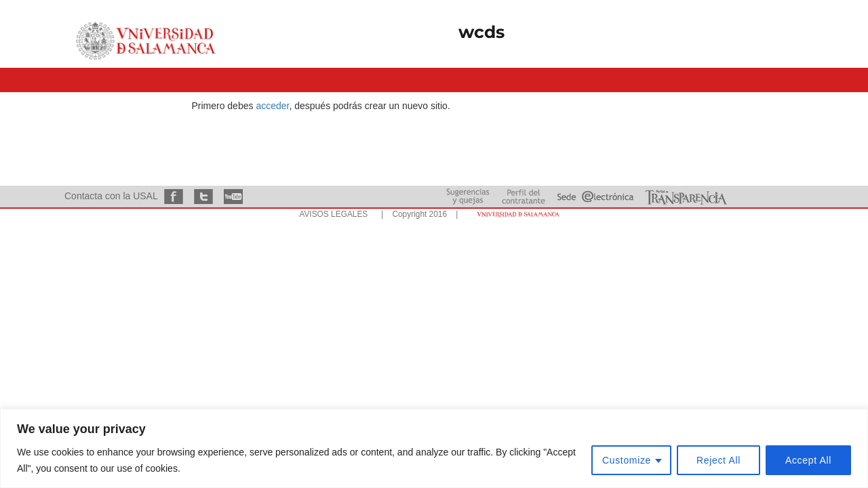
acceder (272, 106)
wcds (481, 32)
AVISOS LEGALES (333, 214)
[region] (434, 448)
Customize (627, 460)
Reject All (718, 460)
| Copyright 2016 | (417, 214)
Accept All (808, 460)
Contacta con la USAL (111, 196)
